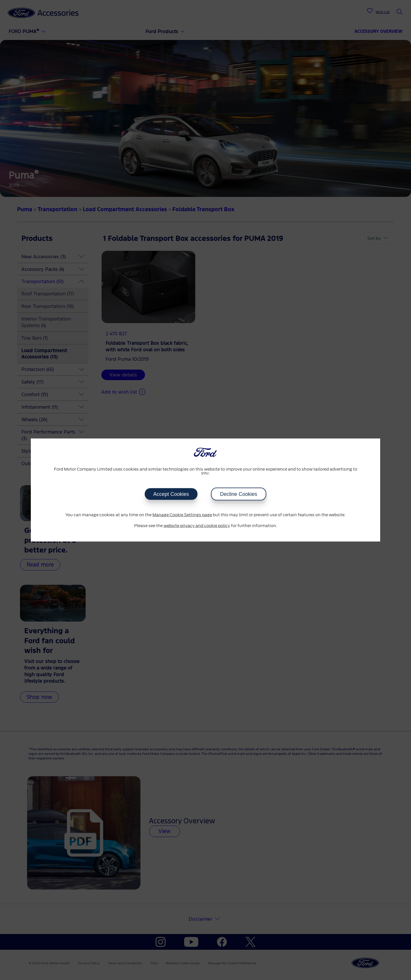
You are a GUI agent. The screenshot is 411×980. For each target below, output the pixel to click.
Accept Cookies (171, 494)
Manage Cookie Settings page (182, 515)
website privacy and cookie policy (197, 526)
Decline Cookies (239, 494)
